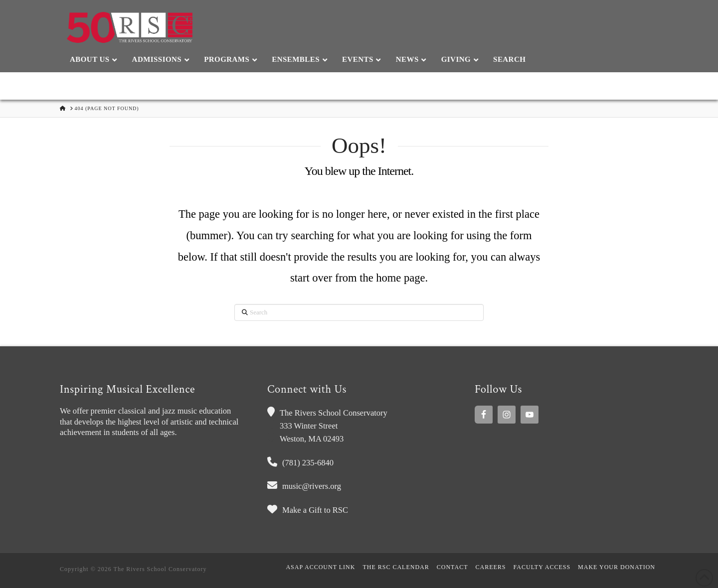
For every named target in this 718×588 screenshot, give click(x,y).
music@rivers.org (312, 486)
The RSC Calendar (396, 567)
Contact (452, 567)
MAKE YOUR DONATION (617, 567)
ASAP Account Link (320, 567)
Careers (491, 567)
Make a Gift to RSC (315, 510)
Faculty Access (542, 567)
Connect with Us (307, 389)
